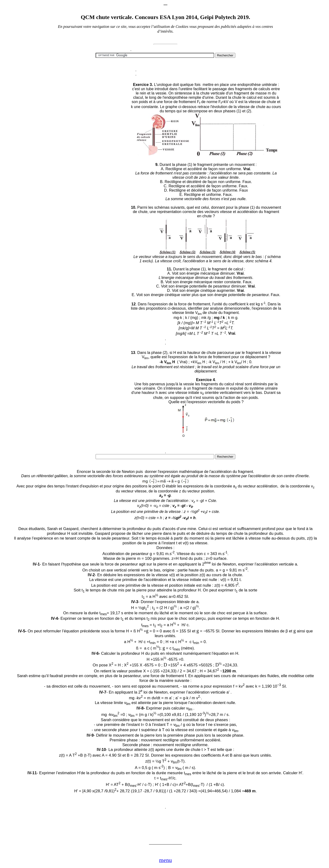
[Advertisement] (89, 396)
